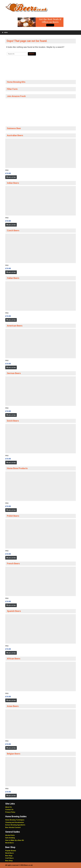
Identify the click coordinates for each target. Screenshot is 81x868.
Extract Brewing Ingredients (15, 825)
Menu (5, 33)
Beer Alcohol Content (13, 827)
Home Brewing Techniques (15, 820)
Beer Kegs (9, 856)
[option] (41, 159)
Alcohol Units (10, 835)
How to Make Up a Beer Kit (15, 840)
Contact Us (9, 810)
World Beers (10, 843)
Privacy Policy (10, 812)
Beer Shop (9, 861)
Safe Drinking (10, 838)
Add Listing (12, 177)
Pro (7, 170)
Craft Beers (9, 858)
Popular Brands (11, 851)
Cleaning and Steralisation (15, 822)
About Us (9, 807)
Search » (32, 54)
